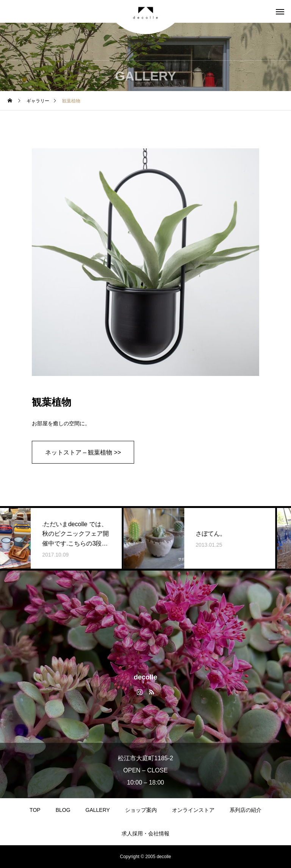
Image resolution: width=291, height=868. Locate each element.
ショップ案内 (141, 810)
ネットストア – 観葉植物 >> (83, 452)
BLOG (63, 810)
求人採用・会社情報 (145, 833)
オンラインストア (193, 810)
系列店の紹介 (246, 810)
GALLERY (98, 810)
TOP (35, 810)
